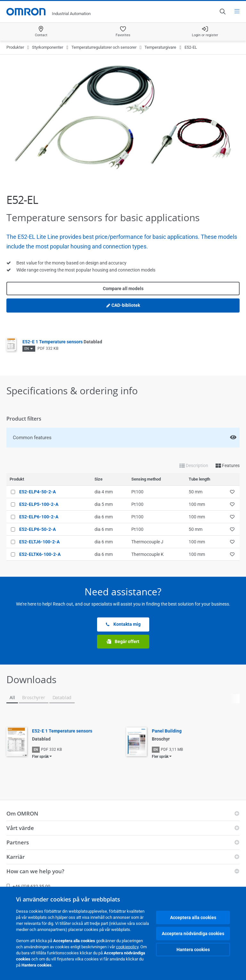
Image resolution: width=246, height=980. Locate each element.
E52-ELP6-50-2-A (37, 529)
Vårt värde (20, 828)
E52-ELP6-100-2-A (39, 517)
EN (27, 349)
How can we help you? (35, 871)
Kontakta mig (123, 624)
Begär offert (123, 642)
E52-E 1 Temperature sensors (62, 342)
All (12, 697)
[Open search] (222, 12)
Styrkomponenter (48, 47)
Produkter (15, 47)
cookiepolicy (127, 947)
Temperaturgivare (160, 47)
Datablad (62, 697)
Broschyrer (33, 697)
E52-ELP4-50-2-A (37, 492)
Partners (18, 842)
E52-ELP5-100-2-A (39, 504)
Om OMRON (22, 813)
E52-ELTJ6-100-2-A (39, 542)
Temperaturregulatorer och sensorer (104, 47)
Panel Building (167, 731)
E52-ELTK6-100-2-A (40, 554)
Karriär (16, 857)
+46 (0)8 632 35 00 (28, 886)
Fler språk (40, 757)
